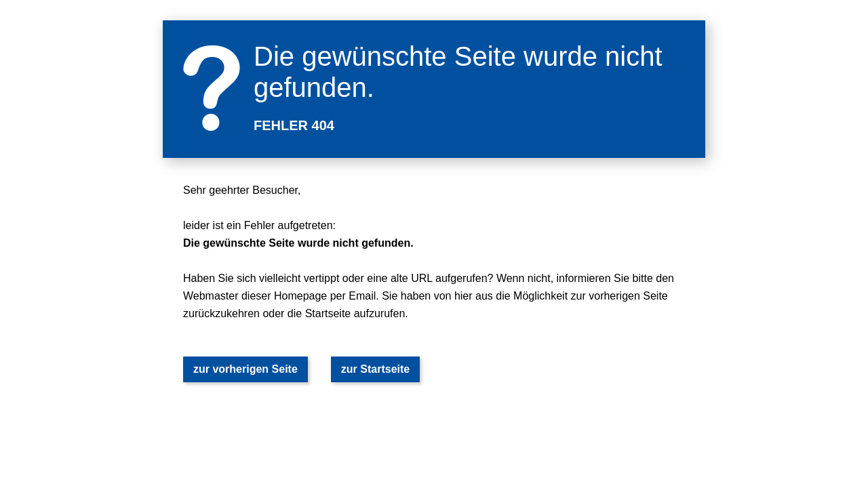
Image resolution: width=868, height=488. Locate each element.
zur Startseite (375, 369)
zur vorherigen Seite (245, 369)
